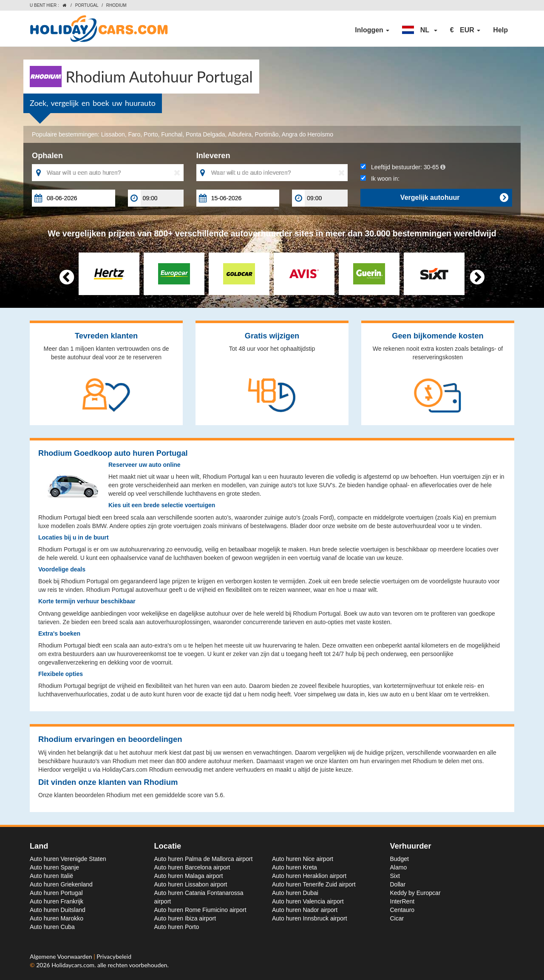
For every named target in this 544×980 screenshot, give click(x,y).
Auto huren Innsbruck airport (310, 918)
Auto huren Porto (177, 927)
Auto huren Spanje (54, 867)
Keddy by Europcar (415, 893)
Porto (151, 134)
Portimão (267, 134)
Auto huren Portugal (56, 893)
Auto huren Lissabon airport (191, 884)
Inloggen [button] (372, 30)
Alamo (399, 867)
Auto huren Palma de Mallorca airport (204, 859)
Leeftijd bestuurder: (403, 167)
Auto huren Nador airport (305, 910)
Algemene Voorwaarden (62, 956)
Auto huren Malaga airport (189, 876)
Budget (399, 859)
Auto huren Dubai (295, 893)
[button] (419, 30)
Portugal (87, 5)
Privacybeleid (114, 956)
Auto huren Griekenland (61, 884)
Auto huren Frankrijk (57, 901)
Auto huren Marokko (57, 918)
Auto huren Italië (51, 876)
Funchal (172, 134)
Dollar (398, 884)
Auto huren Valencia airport (308, 901)
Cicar (397, 918)
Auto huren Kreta (295, 867)
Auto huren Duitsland (58, 910)
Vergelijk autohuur (454, 198)
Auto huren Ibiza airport (185, 918)
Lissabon (113, 134)
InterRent (402, 901)
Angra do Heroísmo (307, 134)
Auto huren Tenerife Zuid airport (314, 884)
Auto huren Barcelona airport (192, 867)
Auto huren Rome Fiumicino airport (200, 910)
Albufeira (240, 134)
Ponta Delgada (205, 134)
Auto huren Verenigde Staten (68, 859)
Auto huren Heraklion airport (309, 876)
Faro (134, 134)
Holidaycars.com (73, 965)
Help (500, 30)
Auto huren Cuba (52, 927)
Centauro (402, 910)
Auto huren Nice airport (303, 859)
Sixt (395, 876)
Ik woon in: (380, 179)
